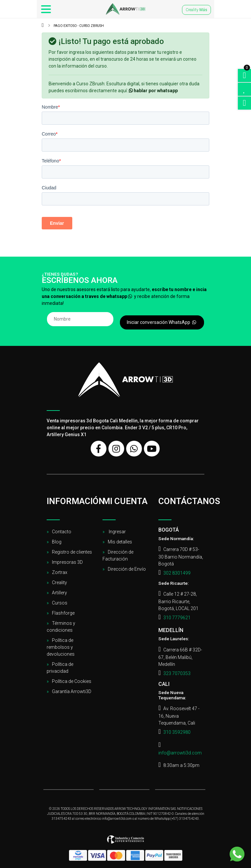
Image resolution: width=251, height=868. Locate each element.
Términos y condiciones (61, 627)
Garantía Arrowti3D (72, 691)
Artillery (59, 593)
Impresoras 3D (67, 562)
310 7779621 (177, 618)
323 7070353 (177, 673)
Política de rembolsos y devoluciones (61, 647)
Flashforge (63, 613)
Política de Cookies (72, 681)
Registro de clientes (72, 552)
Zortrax (60, 572)
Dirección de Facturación (118, 555)
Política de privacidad (60, 668)
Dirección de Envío (127, 569)
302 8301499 (177, 573)
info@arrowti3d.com (180, 753)
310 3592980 (177, 732)
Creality (196, 10)
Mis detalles (120, 542)
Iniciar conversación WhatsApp (162, 322)
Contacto (62, 532)
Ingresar (117, 532)
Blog (57, 542)
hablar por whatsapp (153, 91)
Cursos (60, 603)
